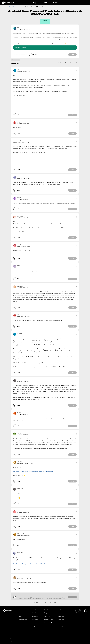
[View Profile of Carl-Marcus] (20, 216)
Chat (45, 3)
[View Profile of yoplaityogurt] (20, 534)
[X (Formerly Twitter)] (80, 611)
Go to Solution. (22, 48)
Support (46, 613)
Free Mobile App (49, 620)
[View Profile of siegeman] (19, 433)
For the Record (23, 620)
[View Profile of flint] (18, 315)
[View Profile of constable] (19, 177)
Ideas (55, 3)
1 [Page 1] (63, 62)
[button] (76, 28)
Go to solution (46, 22)
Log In (82, 3)
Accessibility (48, 638)
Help (34, 3)
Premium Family (61, 620)
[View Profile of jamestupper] (20, 488)
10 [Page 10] (73, 62)
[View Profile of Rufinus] (19, 27)
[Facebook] (85, 611)
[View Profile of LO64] (18, 70)
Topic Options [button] (15, 60)
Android (18, 7)
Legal (5, 638)
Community (8, 3)
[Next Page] (77, 62)
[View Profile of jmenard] (19, 265)
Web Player (47, 616)
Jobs (21, 616)
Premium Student (61, 623)
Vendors (34, 626)
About (21, 613)
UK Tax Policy (66, 638)
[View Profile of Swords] (19, 577)
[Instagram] (76, 611)
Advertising (35, 620)
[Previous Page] (59, 62)
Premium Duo (60, 616)
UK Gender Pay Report (8, 641)
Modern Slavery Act (57, 638)
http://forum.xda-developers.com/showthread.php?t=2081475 (29, 564)
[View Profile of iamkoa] (19, 511)
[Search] (78, 3)
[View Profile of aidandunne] (20, 286)
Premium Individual (62, 613)
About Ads (41, 638)
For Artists (34, 613)
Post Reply (72, 597)
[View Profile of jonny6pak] (19, 380)
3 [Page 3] (68, 62)
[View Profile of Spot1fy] (19, 412)
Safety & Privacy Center (13, 638)
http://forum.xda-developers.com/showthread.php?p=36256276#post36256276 (34, 471)
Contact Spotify (48, 623)
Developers (35, 616)
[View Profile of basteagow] (20, 552)
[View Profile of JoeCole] (19, 197)
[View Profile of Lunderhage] (20, 245)
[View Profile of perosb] (19, 122)
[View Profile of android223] (20, 462)
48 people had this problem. (21, 54)
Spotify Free (60, 626)
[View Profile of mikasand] (19, 333)
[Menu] (87, 3)
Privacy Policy (23, 638)
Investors (34, 623)
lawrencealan (17, 292)
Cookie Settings (32, 638)
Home (10, 7)
